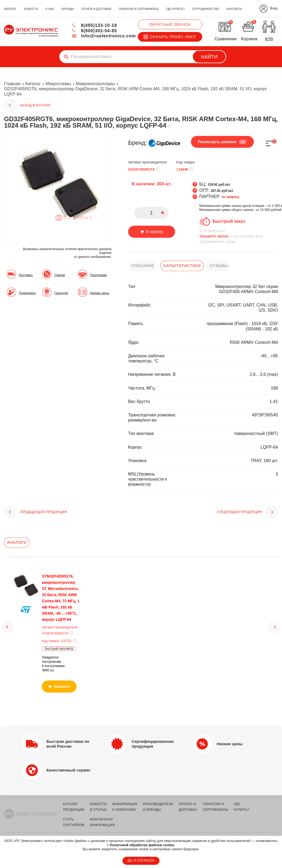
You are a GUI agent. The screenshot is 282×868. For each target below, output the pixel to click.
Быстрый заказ (229, 221)
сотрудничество (206, 9)
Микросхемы (58, 84)
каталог (10, 9)
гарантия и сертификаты (139, 9)
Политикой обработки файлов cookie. (142, 845)
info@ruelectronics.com (104, 36)
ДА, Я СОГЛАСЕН (141, 860)
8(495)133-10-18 (94, 25)
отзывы (219, 266)
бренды (68, 9)
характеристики (182, 266)
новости (31, 9)
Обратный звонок (170, 24)
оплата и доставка (96, 9)
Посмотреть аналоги (222, 142)
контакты (234, 9)
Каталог (33, 84)
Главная (12, 84)
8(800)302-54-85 (94, 31)
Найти (209, 57)
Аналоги (17, 542)
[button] (8, 622)
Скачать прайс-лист (170, 37)
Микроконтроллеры (95, 84)
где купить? (175, 9)
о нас (50, 9)
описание (143, 266)
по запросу (230, 197)
